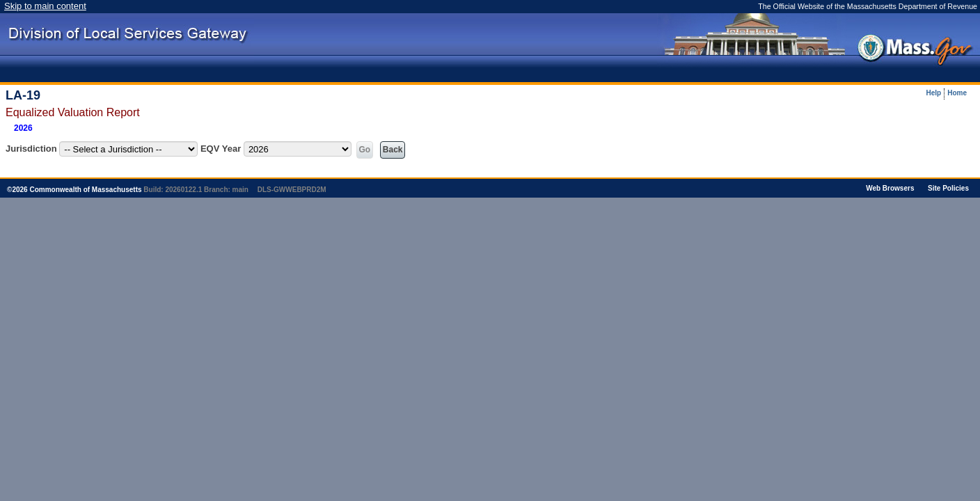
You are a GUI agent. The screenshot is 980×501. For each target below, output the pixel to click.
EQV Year (221, 149)
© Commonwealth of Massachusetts (74, 190)
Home (957, 93)
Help (934, 93)
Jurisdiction (31, 149)
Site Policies (948, 188)
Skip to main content (45, 6)
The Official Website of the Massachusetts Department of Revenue (868, 6)
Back (393, 150)
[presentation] (756, 40)
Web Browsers (890, 188)
